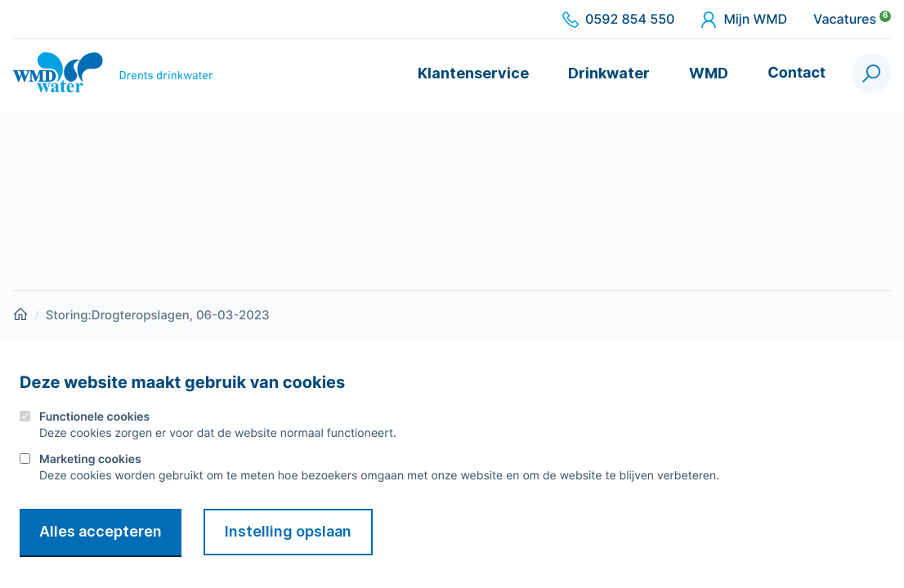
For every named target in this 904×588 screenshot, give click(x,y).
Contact (797, 73)
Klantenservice (473, 73)
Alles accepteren (101, 531)
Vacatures (852, 20)
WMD (709, 73)
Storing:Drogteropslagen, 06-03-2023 (158, 315)
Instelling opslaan (288, 531)
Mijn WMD (744, 20)
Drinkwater (609, 73)
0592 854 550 (618, 20)
